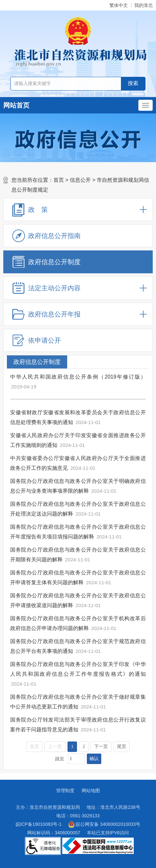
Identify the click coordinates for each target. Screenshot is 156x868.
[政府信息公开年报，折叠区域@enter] (78, 314)
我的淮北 (144, 5)
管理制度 (65, 791)
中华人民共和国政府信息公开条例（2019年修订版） (78, 377)
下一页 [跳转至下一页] (101, 747)
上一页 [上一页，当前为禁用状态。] (55, 747)
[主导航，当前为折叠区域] (146, 105)
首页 (59, 180)
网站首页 (16, 105)
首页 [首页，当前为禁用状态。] (34, 747)
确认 (94, 759)
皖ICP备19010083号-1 (39, 824)
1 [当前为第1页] (72, 747)
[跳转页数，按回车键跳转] (76, 759)
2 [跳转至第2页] (84, 747)
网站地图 (91, 791)
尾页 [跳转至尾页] (122, 747)
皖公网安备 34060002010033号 (104, 825)
